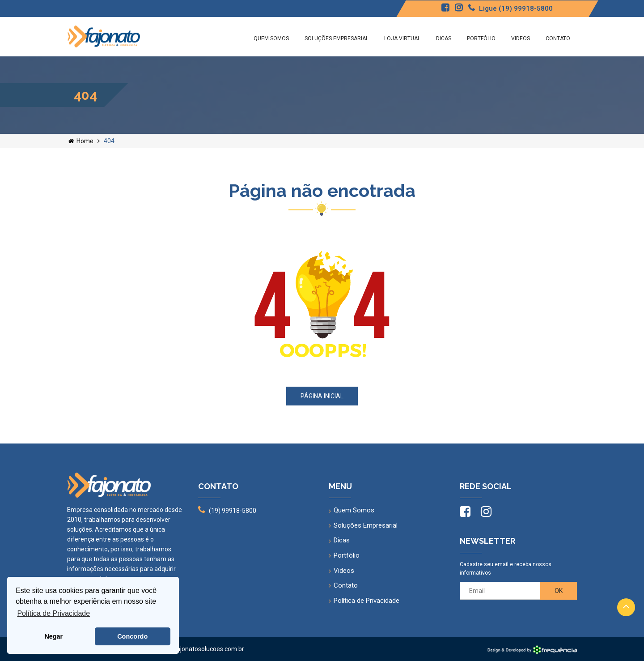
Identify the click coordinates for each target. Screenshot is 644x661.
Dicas (444, 38)
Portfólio (481, 38)
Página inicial (322, 396)
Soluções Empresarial (337, 38)
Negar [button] (53, 636)
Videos (521, 38)
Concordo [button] (132, 636)
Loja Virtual (402, 38)
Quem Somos (271, 38)
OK (559, 591)
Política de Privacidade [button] (53, 613)
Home (81, 141)
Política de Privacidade (366, 601)
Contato (558, 38)
